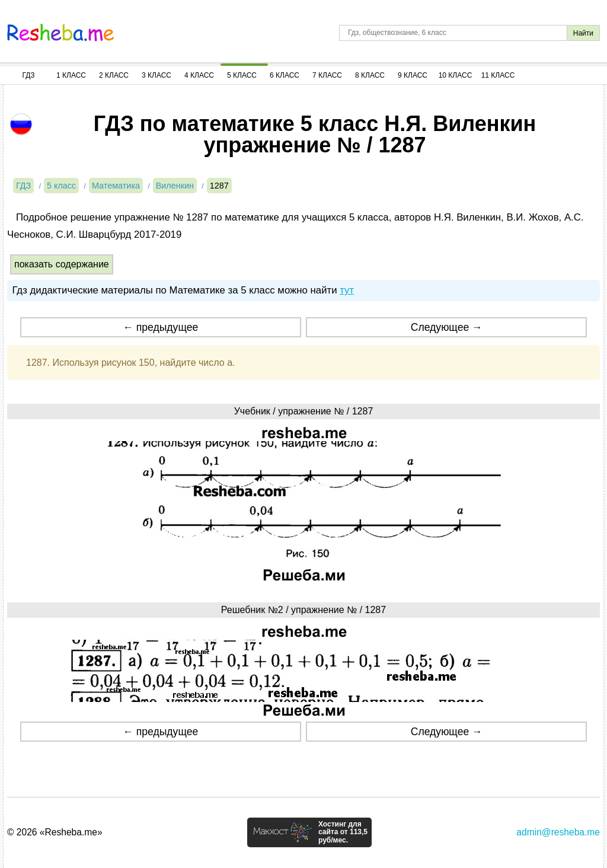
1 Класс (71, 75)
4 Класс (199, 75)
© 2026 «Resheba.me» (55, 832)
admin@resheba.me (558, 832)
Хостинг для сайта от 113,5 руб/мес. (343, 832)
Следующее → (447, 327)
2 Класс (114, 75)
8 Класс (370, 75)
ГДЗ (28, 75)
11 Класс (498, 75)
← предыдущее (160, 327)
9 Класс (413, 75)
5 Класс (242, 75)
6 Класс (285, 75)
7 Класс (327, 75)
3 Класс (156, 75)
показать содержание (62, 264)
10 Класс (456, 75)
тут (347, 290)
